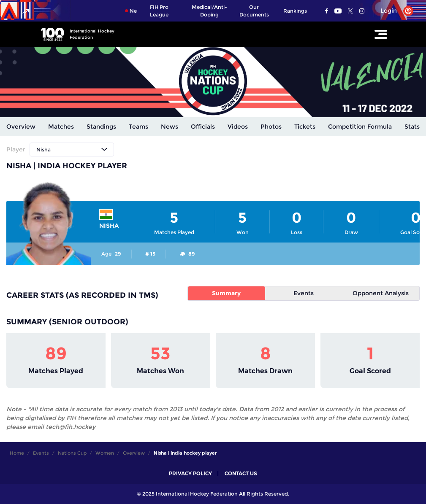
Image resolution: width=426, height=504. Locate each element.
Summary (226, 293)
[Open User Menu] (394, 11)
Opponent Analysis (381, 293)
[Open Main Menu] (381, 34)
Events (304, 293)
